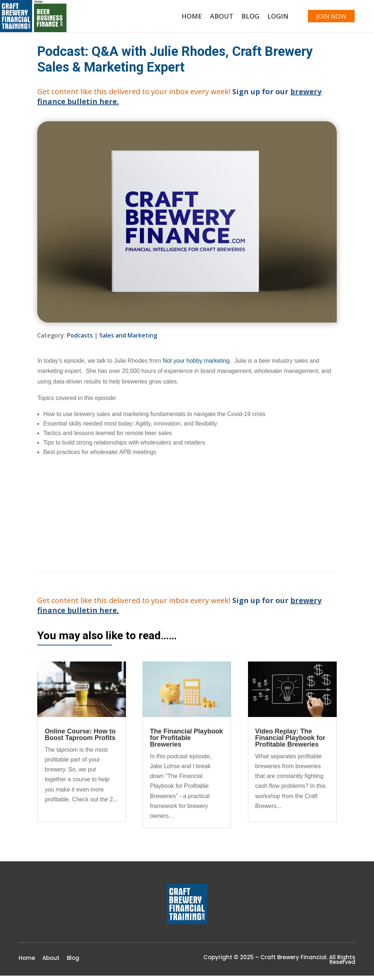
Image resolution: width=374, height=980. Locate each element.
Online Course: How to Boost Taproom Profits (80, 739)
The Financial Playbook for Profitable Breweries (186, 742)
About (212, 19)
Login (268, 19)
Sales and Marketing (128, 340)
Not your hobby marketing (196, 365)
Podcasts (80, 340)
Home (182, 19)
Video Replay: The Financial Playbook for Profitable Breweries (290, 742)
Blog (241, 19)
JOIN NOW (326, 18)
